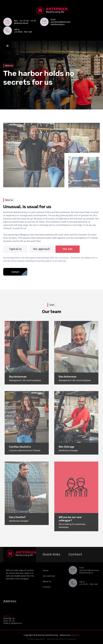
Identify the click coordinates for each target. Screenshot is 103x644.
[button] (8, 46)
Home (46, 570)
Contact (47, 587)
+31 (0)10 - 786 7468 (88, 584)
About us (47, 581)
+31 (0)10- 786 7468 (23, 32)
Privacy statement (37, 639)
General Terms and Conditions (61, 639)
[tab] (15, 249)
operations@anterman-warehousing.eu (61, 23)
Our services (49, 576)
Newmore (73, 635)
